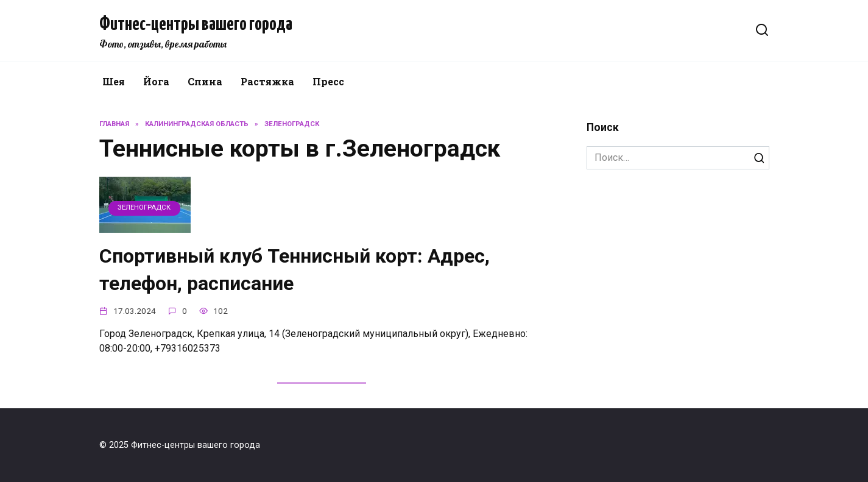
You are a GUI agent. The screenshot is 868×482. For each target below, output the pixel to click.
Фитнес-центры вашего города (196, 24)
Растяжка (267, 81)
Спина (205, 81)
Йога (156, 81)
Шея (114, 81)
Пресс (328, 81)
